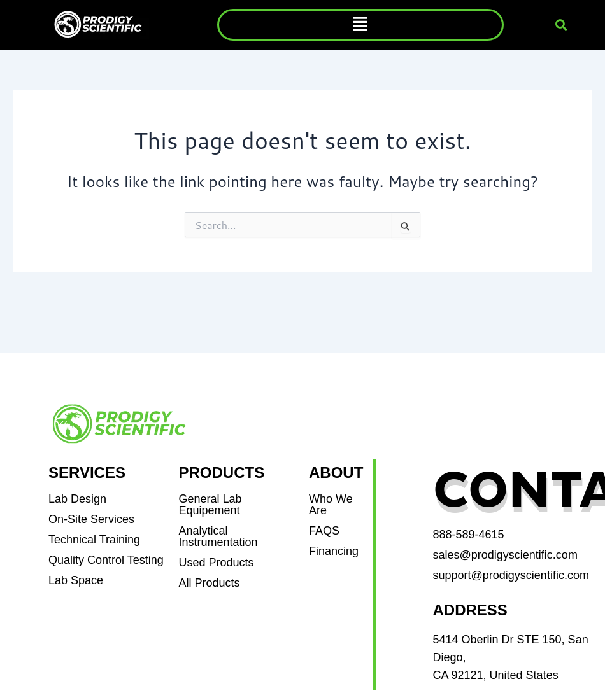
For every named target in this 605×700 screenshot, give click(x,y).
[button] (360, 24)
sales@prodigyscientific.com (505, 555)
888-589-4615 (469, 535)
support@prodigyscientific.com (511, 575)
